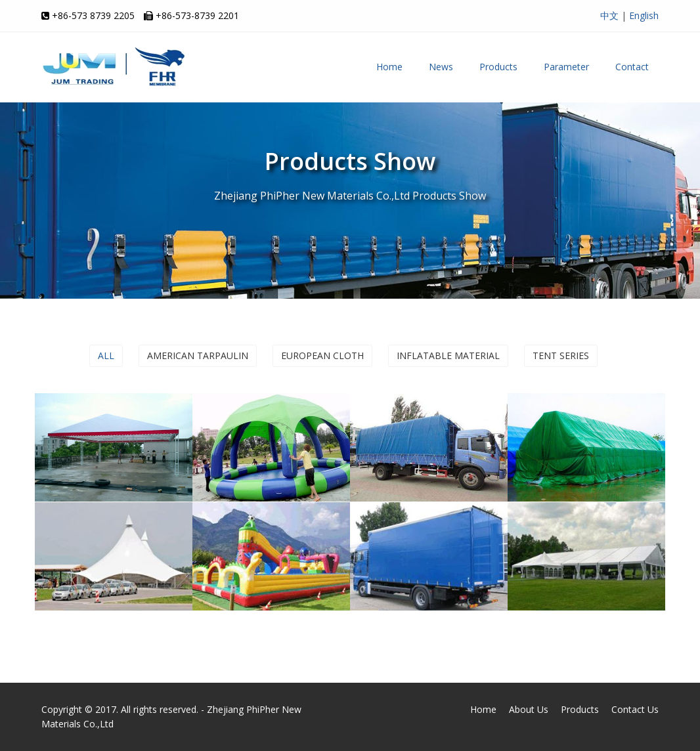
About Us (529, 709)
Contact (632, 67)
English (644, 15)
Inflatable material (448, 355)
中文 (609, 15)
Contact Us (635, 709)
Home (389, 67)
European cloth (322, 355)
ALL (106, 355)
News (441, 67)
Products (498, 67)
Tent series (561, 355)
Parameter (566, 67)
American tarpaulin (198, 355)
